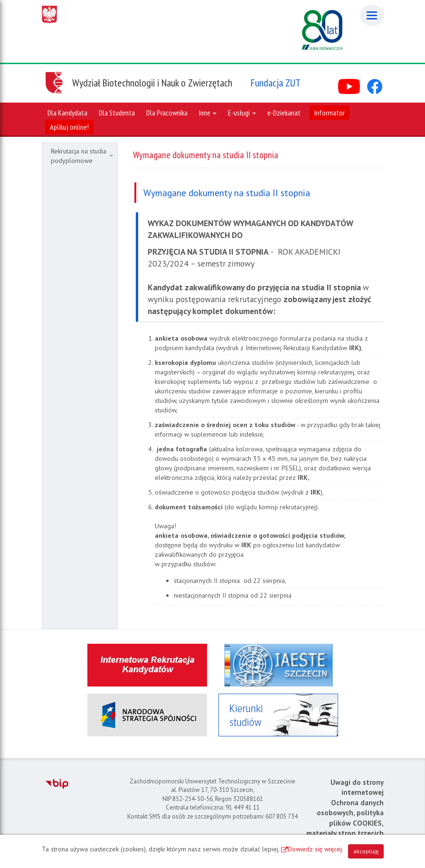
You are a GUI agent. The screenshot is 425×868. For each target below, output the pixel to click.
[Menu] (372, 15)
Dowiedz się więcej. (316, 849)
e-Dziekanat (284, 113)
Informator (330, 113)
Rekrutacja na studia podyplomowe (82, 156)
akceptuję (366, 851)
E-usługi (242, 113)
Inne (208, 113)
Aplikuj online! (69, 127)
